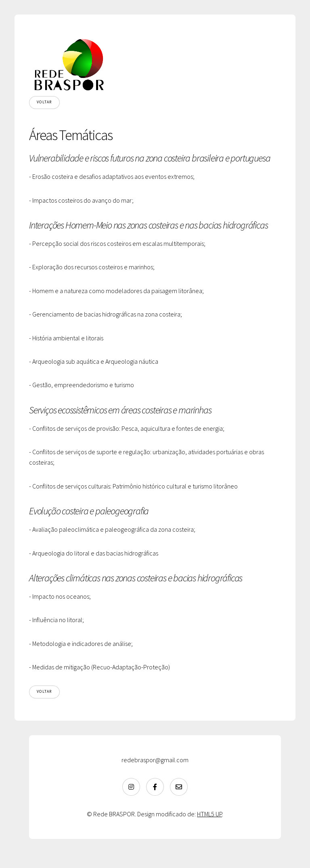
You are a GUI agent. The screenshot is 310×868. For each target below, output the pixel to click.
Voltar (44, 102)
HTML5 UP (209, 814)
